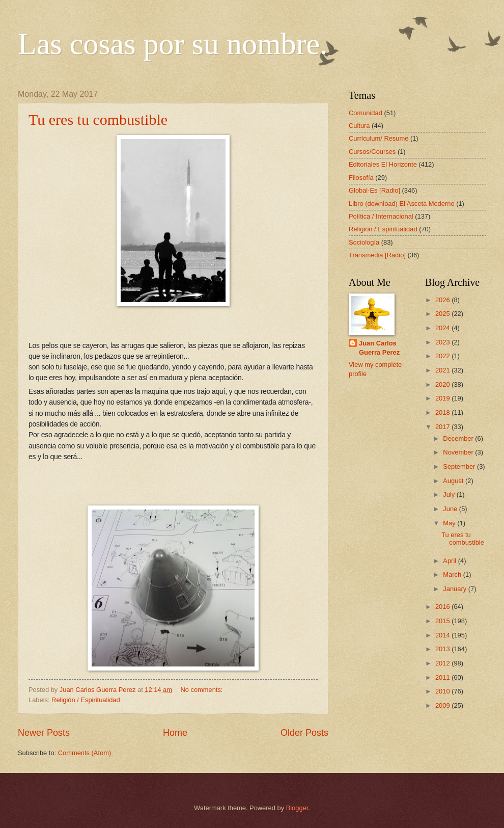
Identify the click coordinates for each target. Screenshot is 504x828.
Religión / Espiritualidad (86, 700)
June (451, 509)
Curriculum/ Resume (379, 138)
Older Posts (304, 733)
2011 (443, 677)
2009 (443, 705)
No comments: (202, 690)
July (450, 495)
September (460, 466)
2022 (443, 356)
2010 (443, 691)
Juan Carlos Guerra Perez (379, 348)
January (455, 589)
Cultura (359, 126)
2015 (443, 621)
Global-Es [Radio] (374, 190)
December (459, 438)
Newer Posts (44, 733)
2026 (443, 300)
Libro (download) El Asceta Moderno (402, 204)
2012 (443, 663)
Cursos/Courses (372, 152)
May (450, 523)
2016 (443, 607)
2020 (443, 384)
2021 (443, 370)
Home (175, 733)
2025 (443, 314)
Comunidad (366, 113)
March (453, 575)
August (454, 481)
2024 (443, 328)
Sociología (364, 242)
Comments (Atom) (85, 753)
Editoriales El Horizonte (383, 164)
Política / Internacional (381, 216)
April (450, 561)
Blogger (297, 808)
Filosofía (361, 178)
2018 (443, 412)
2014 (443, 635)
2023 (443, 342)
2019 (443, 398)
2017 (443, 427)
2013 (443, 649)
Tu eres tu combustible (98, 119)
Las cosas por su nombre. (173, 44)
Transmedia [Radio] (377, 255)
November (459, 452)
